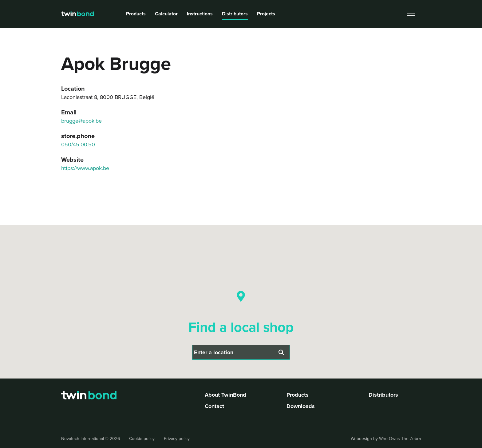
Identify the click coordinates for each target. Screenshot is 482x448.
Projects (266, 14)
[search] (393, 14)
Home (67, 31)
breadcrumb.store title (104, 31)
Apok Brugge (146, 31)
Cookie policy (142, 439)
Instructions (200, 14)
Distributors (235, 14)
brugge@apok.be (81, 121)
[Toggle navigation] (411, 14)
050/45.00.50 (78, 145)
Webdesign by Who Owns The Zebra (386, 439)
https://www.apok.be (85, 168)
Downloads (301, 406)
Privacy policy (177, 439)
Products (136, 14)
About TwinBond (225, 395)
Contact (214, 406)
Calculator (166, 14)
